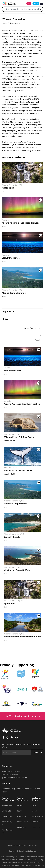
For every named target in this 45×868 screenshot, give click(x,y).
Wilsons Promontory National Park (22, 637)
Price (6, 319)
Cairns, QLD (7, 811)
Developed (23, 851)
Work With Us (37, 816)
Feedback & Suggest (10, 774)
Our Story (6, 789)
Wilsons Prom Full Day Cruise (19, 437)
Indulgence (21, 827)
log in (36, 3)
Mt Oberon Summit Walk (17, 570)
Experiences (9, 312)
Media (34, 811)
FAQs (34, 805)
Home (4, 23)
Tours (19, 811)
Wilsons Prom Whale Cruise (18, 470)
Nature (20, 805)
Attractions (21, 816)
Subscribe (38, 752)
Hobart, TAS (7, 816)
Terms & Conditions (24, 789)
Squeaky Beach (12, 537)
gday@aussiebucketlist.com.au (14, 777)
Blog (13, 789)
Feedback (36, 827)
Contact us (36, 822)
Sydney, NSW (7, 805)
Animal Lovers (22, 822)
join (29, 3)
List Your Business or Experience (22, 716)
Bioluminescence (11, 258)
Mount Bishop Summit (14, 293)
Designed (13, 851)
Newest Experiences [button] (31, 328)
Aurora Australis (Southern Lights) (20, 223)
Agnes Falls (8, 188)
